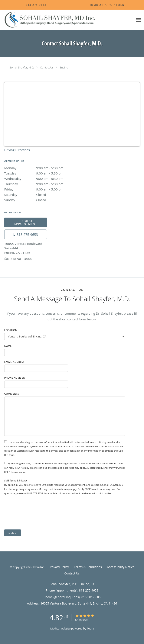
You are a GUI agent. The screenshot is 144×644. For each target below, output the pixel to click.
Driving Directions (17, 150)
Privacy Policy (59, 567)
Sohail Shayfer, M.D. (22, 67)
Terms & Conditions (88, 567)
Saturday (42, 195)
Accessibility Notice (121, 567)
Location (11, 330)
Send (13, 533)
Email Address (14, 362)
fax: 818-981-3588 (18, 259)
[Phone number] (26, 234)
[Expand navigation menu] (138, 20)
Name (8, 346)
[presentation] (37, 512)
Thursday (42, 184)
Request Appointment (26, 222)
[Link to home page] (67, 20)
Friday (42, 189)
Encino (64, 67)
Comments (12, 394)
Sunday (42, 200)
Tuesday (42, 173)
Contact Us (47, 67)
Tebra (90, 628)
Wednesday (42, 179)
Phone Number (14, 378)
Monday (42, 168)
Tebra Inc (38, 567)
